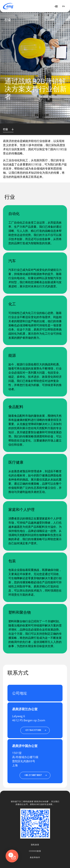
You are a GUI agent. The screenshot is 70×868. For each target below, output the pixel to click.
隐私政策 (35, 845)
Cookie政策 (35, 851)
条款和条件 (35, 857)
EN (63, 6)
